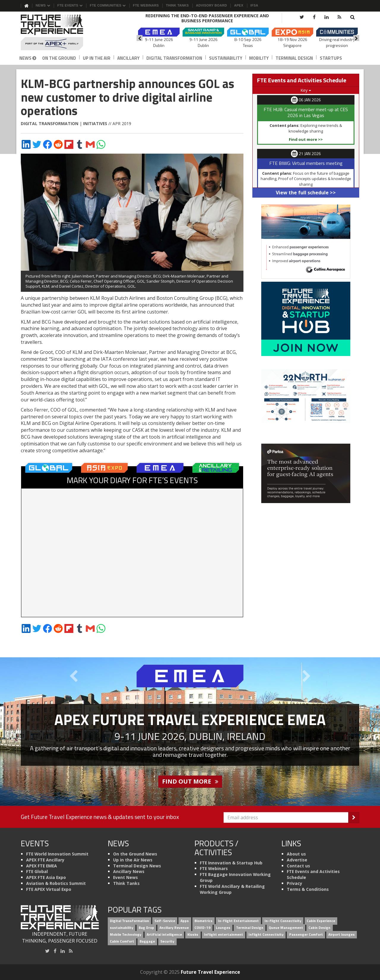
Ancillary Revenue (174, 928)
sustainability (122, 928)
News (43, 5)
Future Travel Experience (210, 972)
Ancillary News (129, 871)
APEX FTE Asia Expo (46, 877)
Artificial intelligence (164, 934)
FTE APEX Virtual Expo (49, 889)
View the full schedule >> (306, 193)
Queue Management (286, 928)
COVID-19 (202, 928)
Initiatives (95, 123)
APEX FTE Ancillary (45, 860)
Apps (185, 921)
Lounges (223, 928)
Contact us (298, 866)
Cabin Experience (321, 921)
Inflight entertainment (224, 934)
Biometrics (204, 921)
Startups (331, 58)
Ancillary (128, 58)
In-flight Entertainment (238, 921)
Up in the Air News (133, 860)
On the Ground (59, 58)
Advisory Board (211, 5)
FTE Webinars (146, 5)
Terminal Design (294, 58)
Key (306, 90)
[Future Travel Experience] (60, 32)
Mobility (259, 58)
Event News (125, 877)
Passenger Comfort (306, 934)
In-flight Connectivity (283, 921)
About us (296, 854)
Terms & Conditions (308, 889)
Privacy (294, 883)
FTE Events (70, 5)
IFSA (254, 5)
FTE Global (37, 871)
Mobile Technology (126, 934)
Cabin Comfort (122, 941)
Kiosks (193, 934)
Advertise (297, 860)
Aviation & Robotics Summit (56, 883)
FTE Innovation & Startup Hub (231, 863)
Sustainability (226, 58)
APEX (239, 5)
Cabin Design (319, 928)
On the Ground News (135, 854)
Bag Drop (146, 928)
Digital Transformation (174, 58)
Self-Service (165, 921)
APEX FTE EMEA (42, 866)
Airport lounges (342, 934)
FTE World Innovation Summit (57, 854)
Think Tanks (177, 5)
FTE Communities (108, 5)
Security (167, 941)
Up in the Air (97, 58)
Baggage (147, 941)
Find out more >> (306, 139)
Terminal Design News (137, 866)
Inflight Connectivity (266, 934)
